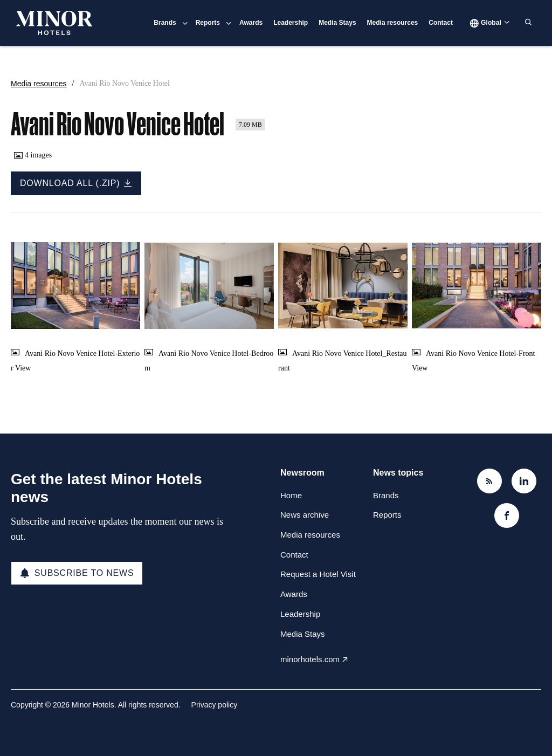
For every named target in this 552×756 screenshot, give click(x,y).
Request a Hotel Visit (318, 574)
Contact (441, 23)
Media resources (393, 23)
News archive (305, 515)
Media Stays (337, 23)
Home (291, 495)
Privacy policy (215, 705)
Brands (165, 23)
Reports (208, 23)
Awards (251, 23)
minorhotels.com (310, 659)
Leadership (291, 23)
